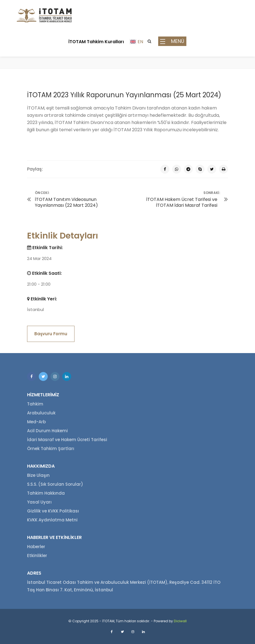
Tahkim (35, 404)
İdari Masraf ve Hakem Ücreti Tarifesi (67, 440)
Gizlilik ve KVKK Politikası (53, 511)
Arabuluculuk (41, 413)
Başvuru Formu (51, 334)
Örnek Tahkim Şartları (51, 449)
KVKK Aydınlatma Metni (52, 520)
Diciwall (180, 621)
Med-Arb (36, 422)
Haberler (36, 547)
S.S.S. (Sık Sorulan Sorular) (55, 484)
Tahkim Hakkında (46, 493)
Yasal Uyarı (39, 502)
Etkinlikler (37, 556)
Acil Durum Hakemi (47, 431)
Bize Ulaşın (38, 475)
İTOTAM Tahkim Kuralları (96, 42)
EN (140, 42)
